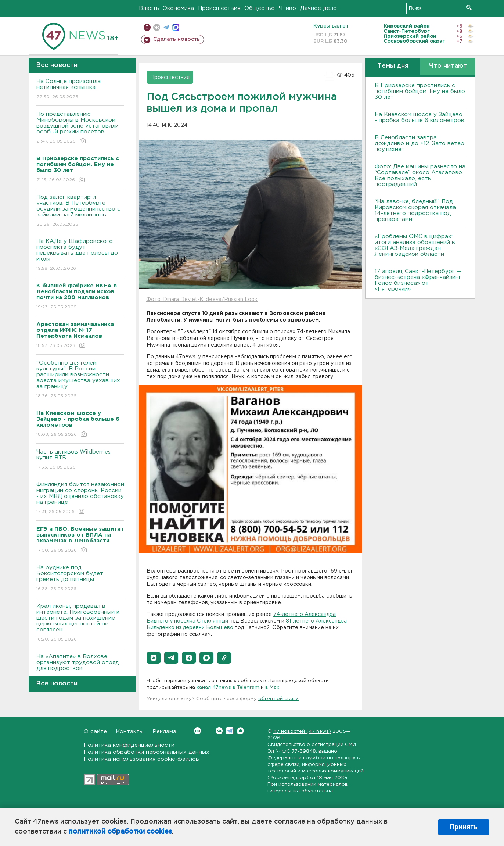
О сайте (95, 732)
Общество (260, 8)
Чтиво (287, 8)
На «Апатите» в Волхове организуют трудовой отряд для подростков (80, 668)
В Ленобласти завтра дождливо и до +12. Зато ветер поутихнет (420, 144)
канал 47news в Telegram (228, 687)
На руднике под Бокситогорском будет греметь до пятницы (80, 579)
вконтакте (157, 27)
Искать (469, 8)
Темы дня (393, 66)
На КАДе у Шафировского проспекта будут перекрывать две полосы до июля (80, 255)
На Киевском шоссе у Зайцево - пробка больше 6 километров (420, 117)
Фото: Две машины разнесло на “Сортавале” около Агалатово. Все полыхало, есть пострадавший (420, 175)
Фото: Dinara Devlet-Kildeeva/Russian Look (202, 300)
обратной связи (278, 699)
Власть (149, 8)
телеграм (166, 27)
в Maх (272, 687)
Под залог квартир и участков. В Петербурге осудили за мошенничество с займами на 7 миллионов (80, 211)
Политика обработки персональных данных (147, 752)
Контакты (130, 732)
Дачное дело (318, 8)
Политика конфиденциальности (129, 745)
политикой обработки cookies (120, 832)
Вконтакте (197, 731)
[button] (154, 658)
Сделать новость (177, 39)
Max (240, 731)
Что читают (448, 66)
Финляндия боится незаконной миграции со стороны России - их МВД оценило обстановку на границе (80, 499)
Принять (464, 827)
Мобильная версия (147, 27)
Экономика (179, 8)
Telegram (230, 731)
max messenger (176, 27)
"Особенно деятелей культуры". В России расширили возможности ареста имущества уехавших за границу (80, 380)
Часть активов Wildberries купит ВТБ (80, 460)
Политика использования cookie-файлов (141, 759)
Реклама (164, 732)
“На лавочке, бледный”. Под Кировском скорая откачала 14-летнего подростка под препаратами (415, 210)
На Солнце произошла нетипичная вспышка (80, 89)
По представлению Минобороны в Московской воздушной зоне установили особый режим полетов (80, 128)
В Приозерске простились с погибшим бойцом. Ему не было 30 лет (420, 91)
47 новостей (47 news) (302, 732)
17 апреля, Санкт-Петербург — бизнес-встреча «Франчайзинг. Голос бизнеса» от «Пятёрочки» (419, 280)
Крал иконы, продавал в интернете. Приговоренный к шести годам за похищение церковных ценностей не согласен (80, 623)
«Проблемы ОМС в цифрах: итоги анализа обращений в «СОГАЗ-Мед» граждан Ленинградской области (415, 245)
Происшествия (219, 8)
